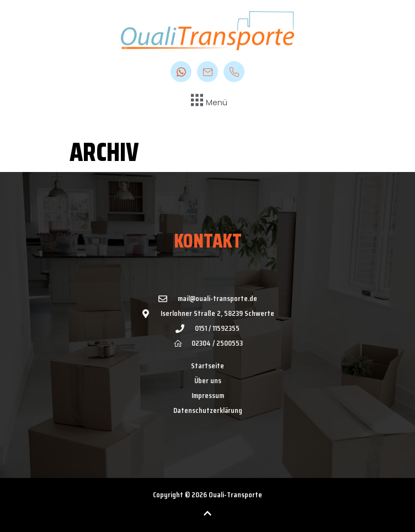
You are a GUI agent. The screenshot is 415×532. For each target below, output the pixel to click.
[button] (208, 101)
